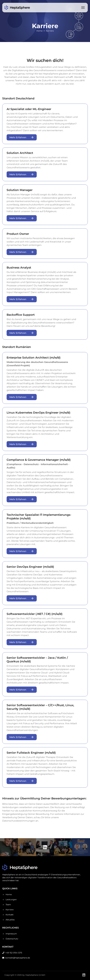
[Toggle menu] (83, 8)
